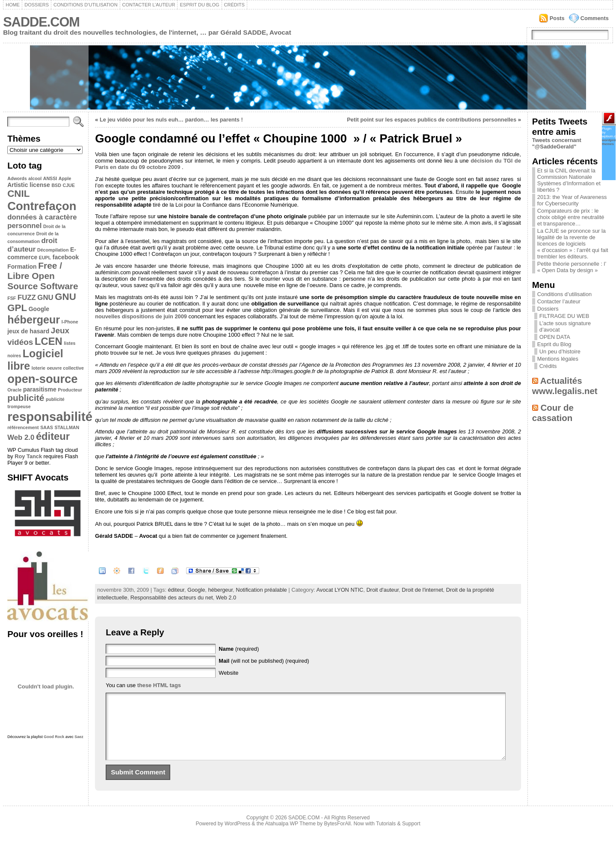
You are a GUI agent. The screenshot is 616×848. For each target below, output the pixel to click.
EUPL (45, 258)
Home (13, 5)
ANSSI (50, 178)
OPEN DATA (555, 337)
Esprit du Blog (199, 5)
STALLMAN (67, 427)
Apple (65, 178)
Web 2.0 (21, 437)
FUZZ (27, 298)
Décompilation (53, 250)
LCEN (49, 341)
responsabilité (50, 417)
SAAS (47, 427)
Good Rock (54, 737)
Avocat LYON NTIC (340, 590)
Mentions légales (558, 359)
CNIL (18, 194)
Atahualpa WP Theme (290, 836)
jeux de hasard (28, 331)
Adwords (17, 178)
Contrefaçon (42, 206)
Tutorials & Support (398, 836)
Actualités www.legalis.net (565, 386)
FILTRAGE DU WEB (564, 316)
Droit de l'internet (422, 590)
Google (39, 309)
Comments (595, 18)
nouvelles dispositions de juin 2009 (141, 316)
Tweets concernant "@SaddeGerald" (557, 143)
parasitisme (40, 389)
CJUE (68, 185)
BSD (56, 185)
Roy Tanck (28, 456)
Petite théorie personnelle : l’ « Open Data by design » (572, 267)
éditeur (53, 436)
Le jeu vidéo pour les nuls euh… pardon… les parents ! (171, 120)
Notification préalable (261, 590)
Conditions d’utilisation (86, 5)
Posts (557, 18)
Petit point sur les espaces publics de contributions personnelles (432, 120)
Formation (22, 267)
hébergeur (34, 320)
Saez (79, 737)
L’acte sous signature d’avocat (565, 326)
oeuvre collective (65, 368)
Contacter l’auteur (149, 5)
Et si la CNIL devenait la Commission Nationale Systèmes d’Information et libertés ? (569, 180)
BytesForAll (338, 836)
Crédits (234, 5)
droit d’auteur (32, 245)
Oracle (14, 390)
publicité (26, 398)
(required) (239, 649)
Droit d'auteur (382, 590)
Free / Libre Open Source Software (43, 276)
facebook (66, 257)
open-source (42, 379)
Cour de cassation (553, 413)
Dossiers (37, 5)
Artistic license (29, 185)
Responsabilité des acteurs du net (172, 597)
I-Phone (70, 322)
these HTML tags (159, 685)
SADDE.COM (41, 22)
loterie (38, 368)
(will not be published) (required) (264, 661)
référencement (23, 427)
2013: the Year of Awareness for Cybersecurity (572, 200)
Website (228, 673)
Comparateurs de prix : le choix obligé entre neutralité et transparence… (571, 217)
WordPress (237, 836)
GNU (45, 298)
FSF (12, 298)
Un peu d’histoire (560, 351)
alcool (35, 178)
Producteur (70, 390)
